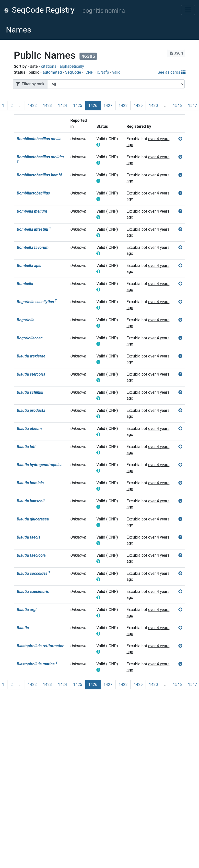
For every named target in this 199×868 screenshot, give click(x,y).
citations (49, 66)
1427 (108, 106)
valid (116, 72)
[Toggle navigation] (188, 10)
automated (52, 72)
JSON (176, 53)
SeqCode (73, 72)
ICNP (89, 72)
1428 (123, 106)
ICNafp (103, 72)
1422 (32, 106)
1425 (78, 106)
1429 (138, 106)
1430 (153, 106)
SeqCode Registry (39, 10)
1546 (177, 106)
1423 (47, 106)
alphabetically (72, 66)
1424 (63, 106)
